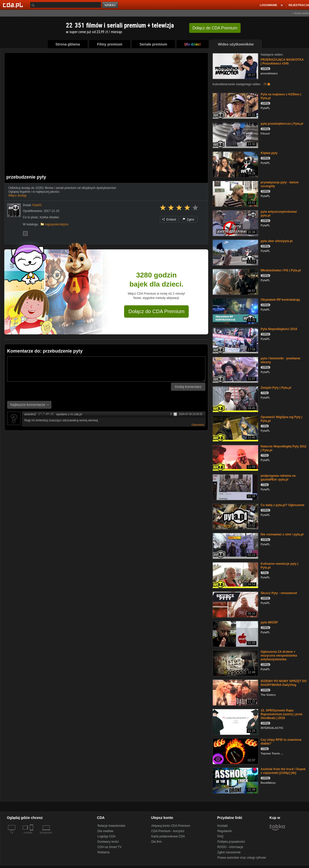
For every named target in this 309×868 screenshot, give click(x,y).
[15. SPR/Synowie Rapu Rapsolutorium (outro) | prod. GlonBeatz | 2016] (235, 721)
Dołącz (215, 28)
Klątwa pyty (269, 153)
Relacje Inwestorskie (111, 826)
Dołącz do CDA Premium (156, 311)
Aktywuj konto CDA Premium (171, 826)
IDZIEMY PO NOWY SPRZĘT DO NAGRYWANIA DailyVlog (284, 683)
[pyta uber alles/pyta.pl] (235, 252)
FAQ (220, 836)
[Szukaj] (66, 5)
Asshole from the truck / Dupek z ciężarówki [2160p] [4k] (283, 771)
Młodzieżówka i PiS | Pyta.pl (281, 270)
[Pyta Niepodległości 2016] (235, 340)
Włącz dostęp (17, 196)
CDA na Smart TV (110, 847)
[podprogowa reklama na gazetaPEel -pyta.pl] (235, 487)
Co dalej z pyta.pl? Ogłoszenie (283, 505)
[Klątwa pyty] (235, 164)
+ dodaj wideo (300, 13)
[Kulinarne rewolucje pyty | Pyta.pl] (235, 575)
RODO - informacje (230, 847)
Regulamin (225, 831)
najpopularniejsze (57, 224)
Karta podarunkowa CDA (168, 836)
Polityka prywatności (231, 842)
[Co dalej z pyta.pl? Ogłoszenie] (235, 516)
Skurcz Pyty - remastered (279, 593)
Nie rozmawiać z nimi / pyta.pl (282, 534)
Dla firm (156, 842)
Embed (169, 220)
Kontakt (223, 826)
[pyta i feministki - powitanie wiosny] (235, 369)
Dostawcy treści (108, 842)
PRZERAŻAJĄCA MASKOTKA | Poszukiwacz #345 (282, 62)
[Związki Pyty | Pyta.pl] (235, 399)
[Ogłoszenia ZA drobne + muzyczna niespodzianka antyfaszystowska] (235, 663)
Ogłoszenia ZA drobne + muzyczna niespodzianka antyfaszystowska (279, 656)
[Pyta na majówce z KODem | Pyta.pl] (235, 105)
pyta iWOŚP (269, 622)
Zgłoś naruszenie (229, 852)
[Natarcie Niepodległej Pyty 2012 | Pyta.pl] (235, 457)
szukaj (110, 5)
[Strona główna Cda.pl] (14, 5)
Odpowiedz (198, 425)
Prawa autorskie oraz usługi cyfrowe (242, 858)
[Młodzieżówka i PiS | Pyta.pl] (235, 281)
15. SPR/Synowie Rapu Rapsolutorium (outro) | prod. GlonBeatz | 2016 (282, 714)
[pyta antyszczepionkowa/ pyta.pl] (235, 223)
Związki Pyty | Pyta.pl (276, 388)
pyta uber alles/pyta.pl (277, 241)
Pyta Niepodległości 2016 (279, 329)
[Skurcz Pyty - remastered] (235, 604)
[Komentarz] (106, 369)
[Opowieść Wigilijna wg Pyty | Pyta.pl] (235, 428)
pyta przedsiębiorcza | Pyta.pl (282, 124)
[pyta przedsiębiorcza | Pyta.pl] (235, 135)
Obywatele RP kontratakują (280, 300)
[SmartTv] (32, 836)
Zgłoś (188, 220)
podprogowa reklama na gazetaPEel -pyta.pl (278, 478)
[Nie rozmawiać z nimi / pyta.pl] (235, 545)
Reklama (103, 852)
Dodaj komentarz (188, 387)
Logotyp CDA (107, 836)
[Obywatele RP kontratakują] (235, 311)
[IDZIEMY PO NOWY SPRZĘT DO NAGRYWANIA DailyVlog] (235, 692)
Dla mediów (105, 831)
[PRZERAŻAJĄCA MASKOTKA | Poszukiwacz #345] (235, 66)
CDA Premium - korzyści (168, 831)
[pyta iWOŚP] (235, 633)
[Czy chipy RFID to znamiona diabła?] (235, 751)
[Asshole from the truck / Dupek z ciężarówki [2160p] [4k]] (235, 780)
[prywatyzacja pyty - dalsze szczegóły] (235, 193)
